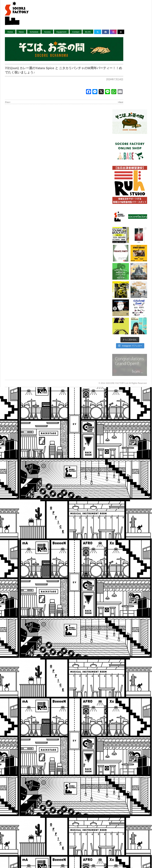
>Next (120, 102)
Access (47, 32)
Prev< (8, 102)
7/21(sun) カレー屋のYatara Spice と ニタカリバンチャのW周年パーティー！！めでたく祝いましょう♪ (63, 70)
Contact (76, 32)
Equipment (61, 32)
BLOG (88, 32)
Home (10, 32)
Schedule (34, 32)
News (21, 32)
